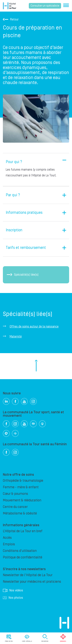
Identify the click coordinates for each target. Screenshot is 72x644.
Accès (7, 538)
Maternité (16, 337)
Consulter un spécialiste (45, 6)
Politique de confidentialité (23, 557)
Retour (11, 19)
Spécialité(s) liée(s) (23, 275)
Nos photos (13, 598)
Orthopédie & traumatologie (23, 481)
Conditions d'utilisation (20, 551)
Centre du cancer (15, 507)
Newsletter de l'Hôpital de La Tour (28, 575)
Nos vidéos (13, 590)
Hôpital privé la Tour (10, 6)
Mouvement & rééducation (22, 500)
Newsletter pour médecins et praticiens (32, 582)
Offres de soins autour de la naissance (34, 327)
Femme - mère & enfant (21, 487)
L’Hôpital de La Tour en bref (23, 531)
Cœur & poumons (15, 494)
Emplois (9, 544)
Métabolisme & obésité (20, 513)
